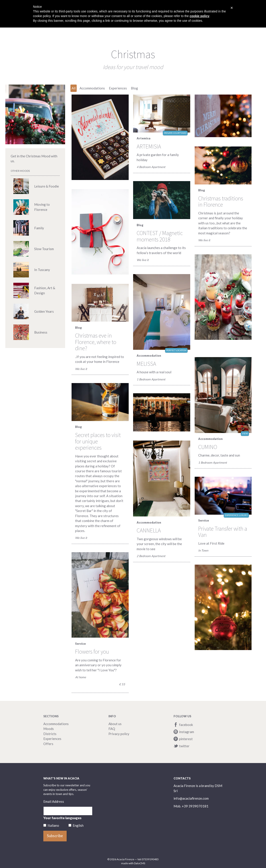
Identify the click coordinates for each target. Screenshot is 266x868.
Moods (49, 729)
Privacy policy (119, 734)
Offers (48, 744)
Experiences (52, 739)
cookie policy (199, 16)
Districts (50, 734)
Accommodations (56, 724)
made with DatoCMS (133, 863)
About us (115, 724)
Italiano (53, 825)
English (78, 825)
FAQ (112, 729)
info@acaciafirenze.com (191, 798)
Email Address (54, 801)
